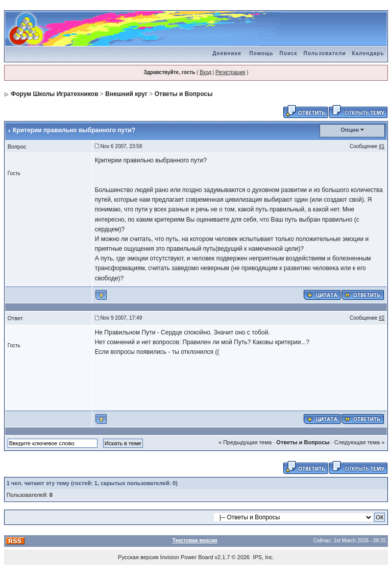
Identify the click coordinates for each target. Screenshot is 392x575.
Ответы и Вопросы (184, 94)
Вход (205, 72)
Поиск (289, 53)
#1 (382, 146)
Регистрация (230, 72)
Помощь (261, 53)
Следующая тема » (359, 442)
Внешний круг (126, 94)
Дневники (227, 53)
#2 (382, 318)
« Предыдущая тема (245, 442)
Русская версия (138, 557)
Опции (350, 130)
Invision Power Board (187, 557)
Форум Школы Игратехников (55, 94)
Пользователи (325, 53)
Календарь (368, 53)
